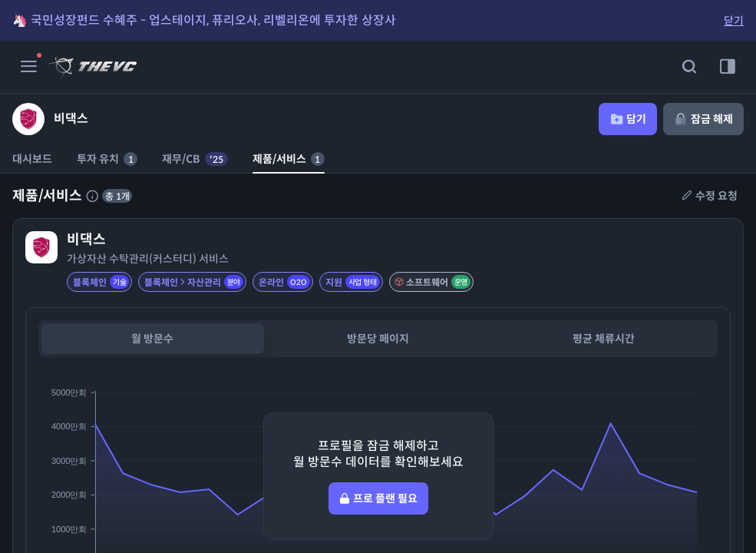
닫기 (734, 21)
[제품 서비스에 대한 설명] (92, 196)
